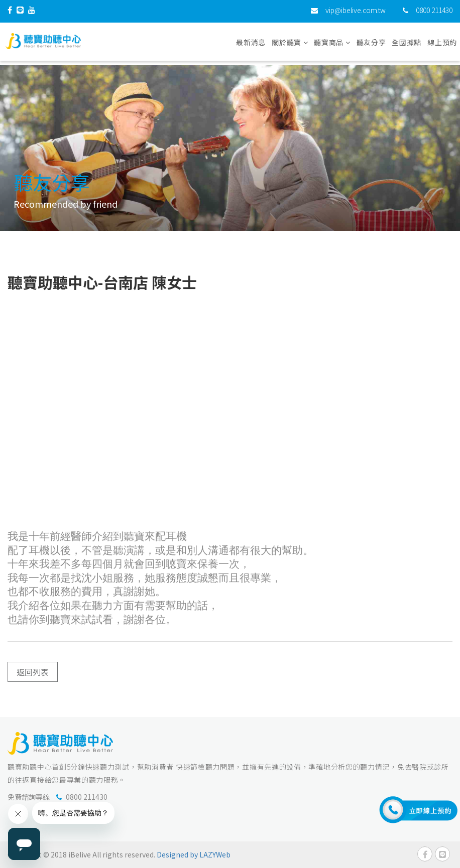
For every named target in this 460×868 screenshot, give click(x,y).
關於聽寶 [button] (290, 45)
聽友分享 (371, 45)
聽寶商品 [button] (332, 45)
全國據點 (407, 45)
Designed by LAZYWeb (194, 854)
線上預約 (442, 45)
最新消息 (251, 45)
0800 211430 (434, 13)
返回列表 (33, 672)
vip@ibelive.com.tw (356, 13)
